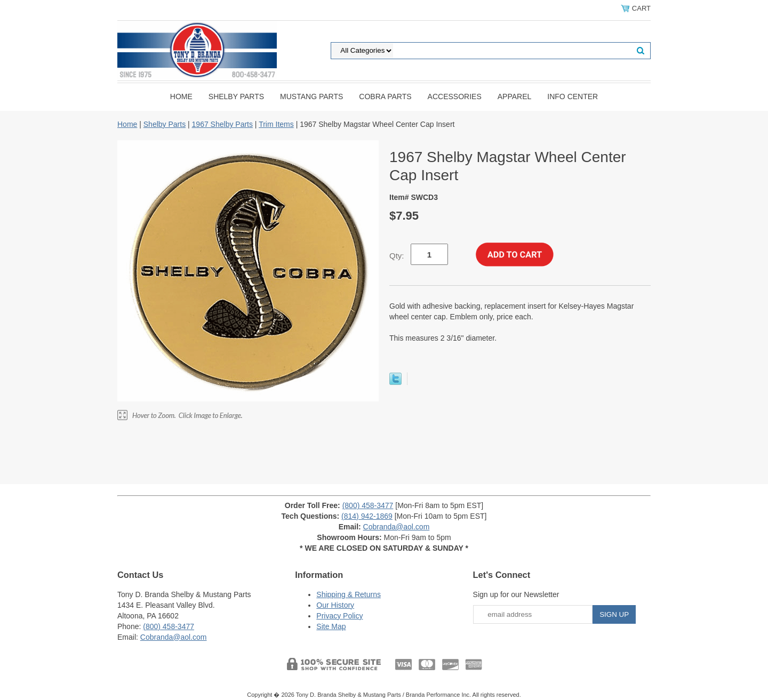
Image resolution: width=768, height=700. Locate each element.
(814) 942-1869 (367, 516)
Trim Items (276, 124)
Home (181, 96)
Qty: (397, 256)
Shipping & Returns (349, 594)
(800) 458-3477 (368, 505)
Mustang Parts (311, 96)
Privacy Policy (339, 616)
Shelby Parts (236, 96)
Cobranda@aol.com (397, 527)
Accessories (455, 96)
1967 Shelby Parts (222, 124)
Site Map (331, 626)
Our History (335, 605)
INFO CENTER (573, 96)
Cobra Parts (385, 96)
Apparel (515, 96)
